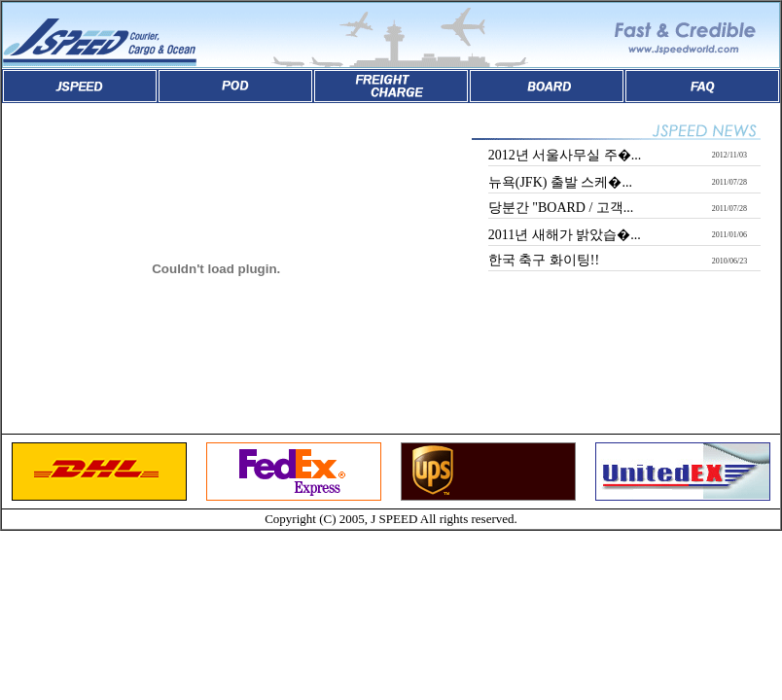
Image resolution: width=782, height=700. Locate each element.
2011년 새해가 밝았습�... (565, 235)
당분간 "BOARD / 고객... (561, 208)
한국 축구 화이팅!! (544, 260)
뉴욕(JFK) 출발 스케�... (560, 182)
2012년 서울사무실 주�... (565, 155)
